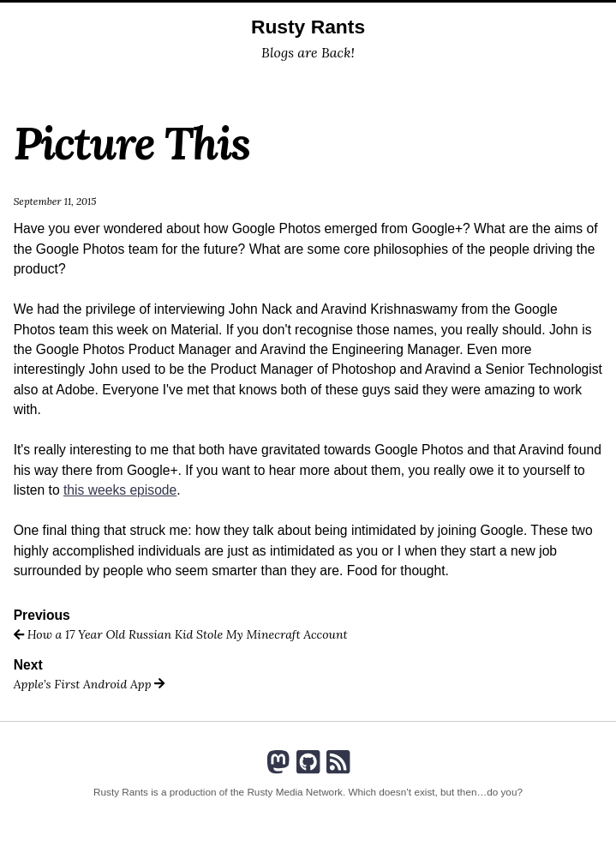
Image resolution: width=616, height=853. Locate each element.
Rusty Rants (308, 27)
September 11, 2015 (55, 201)
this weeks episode (120, 490)
